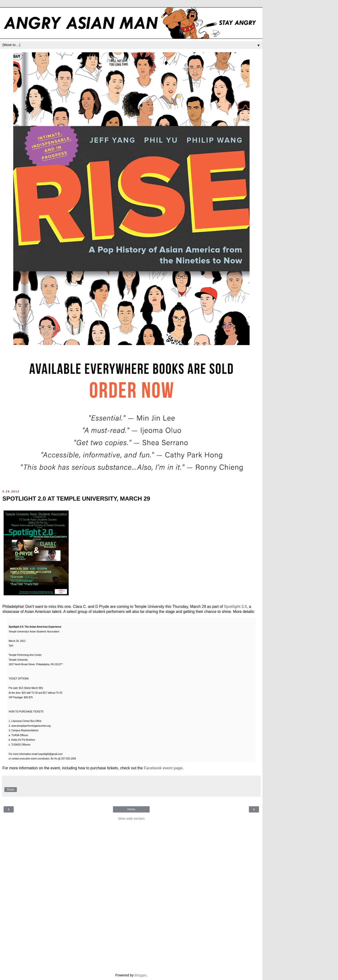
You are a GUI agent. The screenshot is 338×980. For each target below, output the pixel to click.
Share (11, 790)
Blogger (141, 975)
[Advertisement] (131, 896)
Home (131, 809)
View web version (131, 819)
